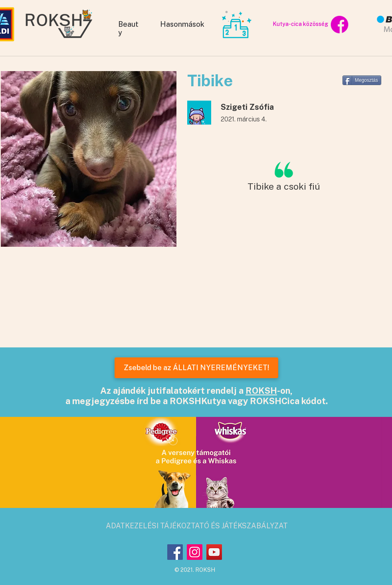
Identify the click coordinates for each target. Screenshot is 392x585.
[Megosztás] (362, 80)
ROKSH (261, 391)
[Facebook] (175, 552)
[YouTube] (214, 552)
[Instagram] (195, 552)
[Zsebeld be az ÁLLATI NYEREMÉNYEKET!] (196, 368)
